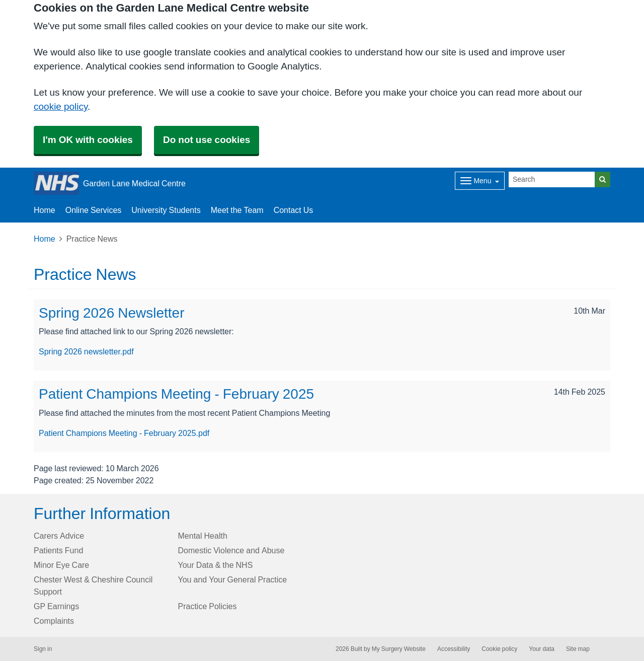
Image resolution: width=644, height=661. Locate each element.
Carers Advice (59, 536)
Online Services (94, 210)
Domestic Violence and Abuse (231, 550)
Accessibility (454, 649)
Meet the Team (237, 210)
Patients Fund (58, 550)
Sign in (43, 649)
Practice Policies (208, 606)
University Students (166, 210)
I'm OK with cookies (88, 140)
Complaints (54, 621)
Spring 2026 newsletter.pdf (86, 351)
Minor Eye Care (61, 565)
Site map (578, 649)
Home (45, 210)
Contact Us (294, 210)
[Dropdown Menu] (480, 181)
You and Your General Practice (233, 579)
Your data (542, 649)
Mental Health (203, 536)
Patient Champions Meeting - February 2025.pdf (124, 433)
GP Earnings (56, 606)
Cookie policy (499, 649)
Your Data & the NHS (216, 565)
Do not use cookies (207, 140)
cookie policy (61, 106)
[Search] (552, 179)
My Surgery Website (399, 649)
